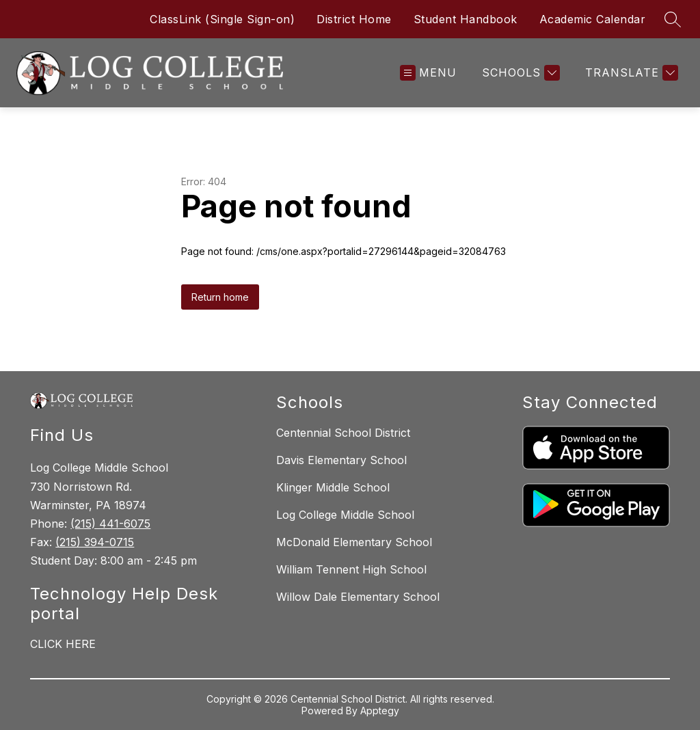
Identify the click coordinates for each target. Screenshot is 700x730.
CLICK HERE (63, 644)
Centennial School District (343, 433)
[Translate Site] (630, 73)
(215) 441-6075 (110, 524)
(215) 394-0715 (95, 542)
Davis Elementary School (341, 460)
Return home (220, 297)
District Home (354, 19)
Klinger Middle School (333, 487)
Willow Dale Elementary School (358, 597)
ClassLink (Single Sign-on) (222, 19)
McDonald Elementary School (354, 542)
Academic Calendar (593, 19)
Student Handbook (466, 19)
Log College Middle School (345, 515)
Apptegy (380, 711)
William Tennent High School (351, 569)
